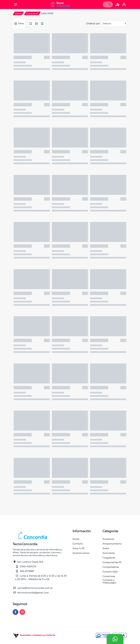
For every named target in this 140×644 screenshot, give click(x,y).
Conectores (32, 13)
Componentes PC (112, 562)
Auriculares (108, 553)
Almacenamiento (112, 544)
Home (18, 13)
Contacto (78, 544)
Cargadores (109, 558)
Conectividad (110, 572)
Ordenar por (93, 23)
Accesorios (108, 539)
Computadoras (111, 567)
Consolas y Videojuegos (109, 581)
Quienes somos (81, 553)
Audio (106, 548)
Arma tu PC (79, 548)
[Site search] (105, 4)
